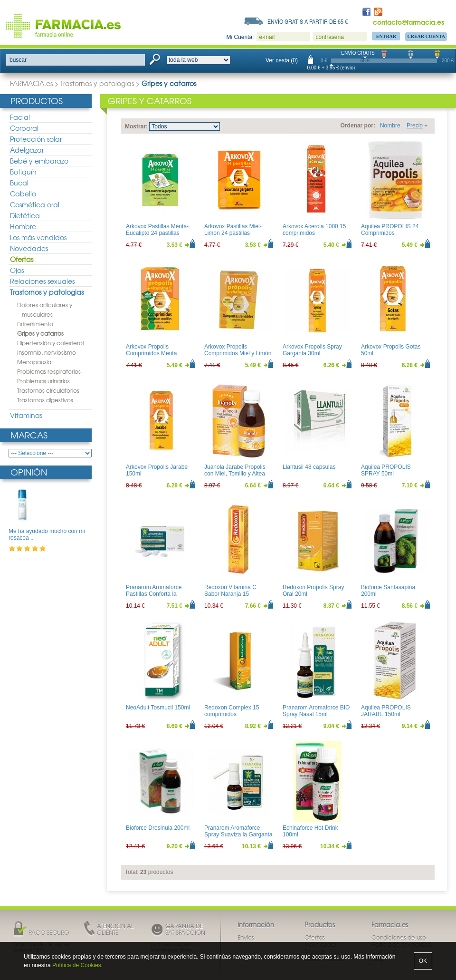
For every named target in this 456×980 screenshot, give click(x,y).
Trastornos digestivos (45, 400)
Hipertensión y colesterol (50, 343)
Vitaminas (26, 415)
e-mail (267, 37)
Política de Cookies (77, 965)
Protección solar (36, 139)
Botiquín (23, 172)
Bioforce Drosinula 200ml (158, 828)
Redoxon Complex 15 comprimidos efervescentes (232, 714)
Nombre (390, 126)
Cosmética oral (35, 204)
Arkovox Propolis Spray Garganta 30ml (312, 350)
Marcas (29, 435)
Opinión (29, 472)
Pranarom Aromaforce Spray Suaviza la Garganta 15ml (238, 835)
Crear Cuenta (426, 36)
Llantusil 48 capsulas (309, 467)
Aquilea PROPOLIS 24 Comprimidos (390, 230)
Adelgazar (27, 150)
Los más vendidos (38, 237)
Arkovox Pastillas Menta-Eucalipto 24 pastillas (157, 230)
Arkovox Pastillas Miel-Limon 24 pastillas (233, 230)
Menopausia (34, 362)
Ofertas (22, 259)
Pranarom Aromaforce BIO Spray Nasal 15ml (316, 711)
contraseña (329, 37)
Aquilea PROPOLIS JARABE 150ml (386, 711)
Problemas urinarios (43, 381)
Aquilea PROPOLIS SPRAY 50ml (386, 470)
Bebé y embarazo (39, 161)
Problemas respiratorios (49, 371)
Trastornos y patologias (97, 83)
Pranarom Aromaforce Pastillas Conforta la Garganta (154, 594)
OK (423, 961)
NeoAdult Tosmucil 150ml (158, 708)
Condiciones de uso (399, 937)
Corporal (24, 128)
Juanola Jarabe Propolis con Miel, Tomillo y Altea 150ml (235, 474)
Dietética (25, 215)
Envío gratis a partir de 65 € (308, 21)
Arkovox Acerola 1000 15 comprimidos (314, 230)
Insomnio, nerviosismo (47, 352)
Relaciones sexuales (42, 281)
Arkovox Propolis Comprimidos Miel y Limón (238, 350)
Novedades (29, 248)
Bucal (19, 183)
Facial (20, 117)
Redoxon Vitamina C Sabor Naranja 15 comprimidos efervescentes (230, 597)
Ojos (17, 270)
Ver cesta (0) (282, 60)
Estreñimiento (35, 324)
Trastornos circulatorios (48, 390)
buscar (18, 60)
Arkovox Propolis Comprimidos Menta (151, 350)
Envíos (246, 937)
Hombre (23, 226)
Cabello (23, 194)
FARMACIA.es (31, 83)
